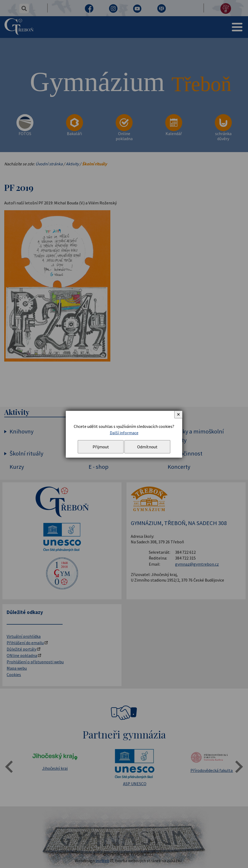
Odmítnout (147, 447)
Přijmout (101, 447)
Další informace (124, 433)
